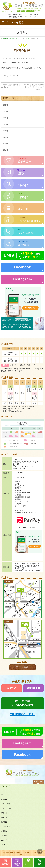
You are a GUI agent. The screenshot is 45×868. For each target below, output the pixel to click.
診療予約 (12, 688)
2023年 (6, 124)
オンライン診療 (6, 808)
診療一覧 (4, 813)
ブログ (3, 845)
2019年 (6, 150)
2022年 (6, 131)
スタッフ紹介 (6, 804)
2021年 (6, 137)
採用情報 (4, 831)
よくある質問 (6, 826)
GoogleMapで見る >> (22, 662)
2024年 (6, 118)
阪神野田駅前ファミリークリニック (25, 853)
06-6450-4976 (25, 705)
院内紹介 (4, 822)
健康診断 (4, 817)
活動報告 (4, 835)
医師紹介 (4, 799)
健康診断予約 (33, 688)
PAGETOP (38, 782)
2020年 (6, 143)
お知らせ (4, 840)
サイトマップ (6, 786)
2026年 (6, 105)
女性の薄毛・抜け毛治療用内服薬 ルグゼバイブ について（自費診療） (34, 87)
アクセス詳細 (22, 667)
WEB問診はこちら (23, 714)
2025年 (6, 111)
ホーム (3, 795)
